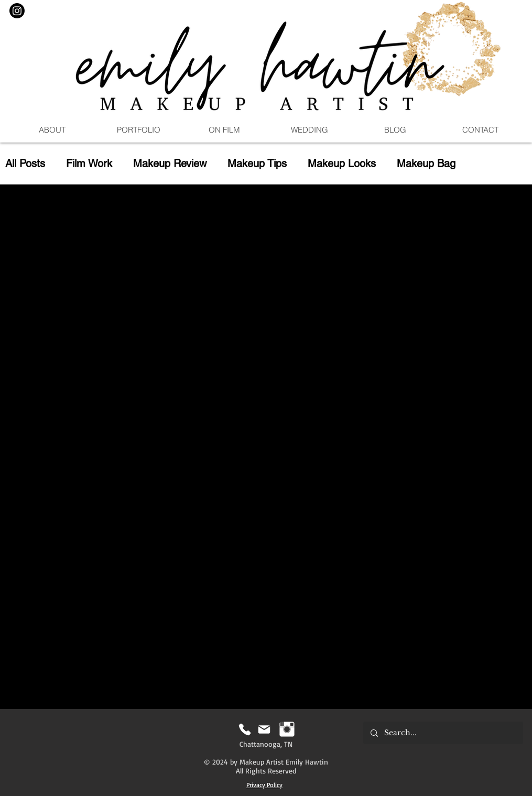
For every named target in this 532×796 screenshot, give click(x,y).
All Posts (25, 163)
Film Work (89, 163)
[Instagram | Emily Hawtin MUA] (287, 729)
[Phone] (245, 729)
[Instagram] (17, 11)
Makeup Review (170, 163)
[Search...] (443, 733)
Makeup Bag (426, 163)
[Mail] (264, 729)
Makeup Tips (257, 163)
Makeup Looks (342, 163)
